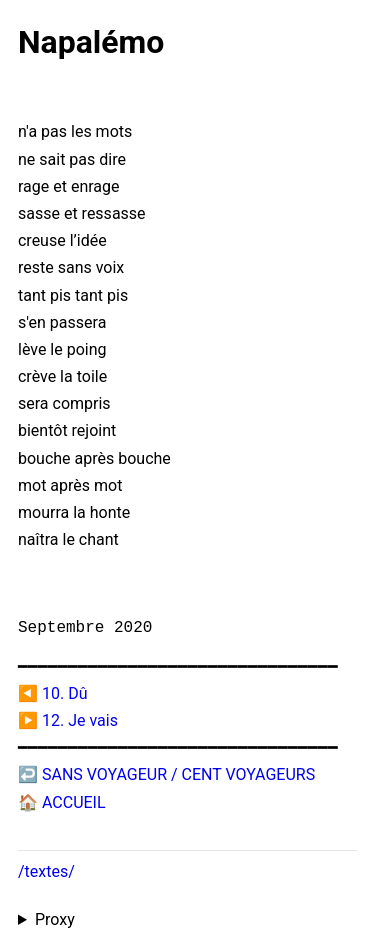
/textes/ (46, 871)
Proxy (55, 919)
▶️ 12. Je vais (68, 720)
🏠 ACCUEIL (62, 802)
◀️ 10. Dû (52, 693)
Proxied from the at (187, 920)
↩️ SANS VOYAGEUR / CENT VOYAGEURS (166, 774)
